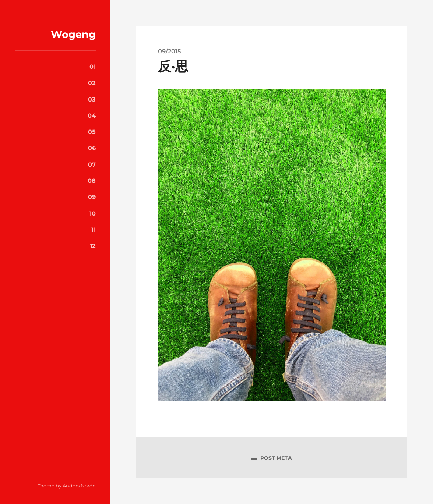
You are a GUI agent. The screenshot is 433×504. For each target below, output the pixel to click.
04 (92, 116)
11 (94, 230)
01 (93, 67)
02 (92, 83)
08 (92, 181)
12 (93, 246)
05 (92, 132)
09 (92, 197)
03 (92, 99)
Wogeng (73, 34)
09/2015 (169, 51)
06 (92, 148)
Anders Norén (79, 486)
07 (92, 164)
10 (93, 213)
